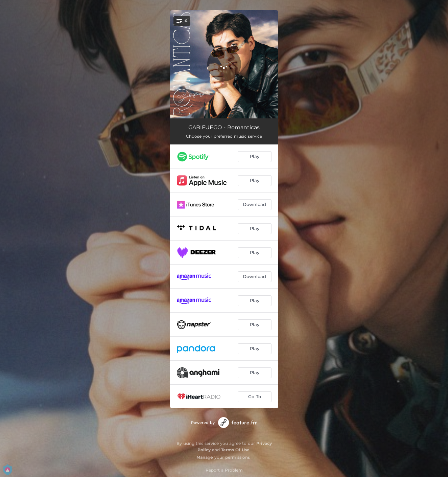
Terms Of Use (235, 450)
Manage (205, 457)
